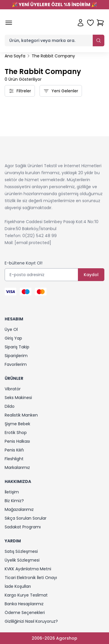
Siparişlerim (16, 356)
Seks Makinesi (18, 398)
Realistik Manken (21, 415)
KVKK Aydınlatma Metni (28, 569)
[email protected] (33, 243)
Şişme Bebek (17, 424)
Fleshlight (14, 459)
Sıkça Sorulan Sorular (26, 518)
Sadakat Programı (23, 527)
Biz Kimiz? (14, 501)
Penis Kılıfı (14, 450)
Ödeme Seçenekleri (25, 613)
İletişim (12, 492)
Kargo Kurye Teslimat (26, 595)
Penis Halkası (17, 441)
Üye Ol (11, 329)
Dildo (10, 406)
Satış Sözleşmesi (21, 551)
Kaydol (91, 275)
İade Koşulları (18, 586)
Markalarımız (17, 467)
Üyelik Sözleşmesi (22, 560)
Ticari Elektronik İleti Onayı (31, 578)
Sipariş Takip (17, 347)
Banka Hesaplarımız (24, 604)
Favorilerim (16, 364)
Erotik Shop (16, 433)
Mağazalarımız (19, 509)
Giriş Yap (13, 338)
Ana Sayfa (15, 56)
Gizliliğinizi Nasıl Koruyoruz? (31, 621)
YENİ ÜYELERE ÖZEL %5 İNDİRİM (54, 5)
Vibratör (13, 389)
